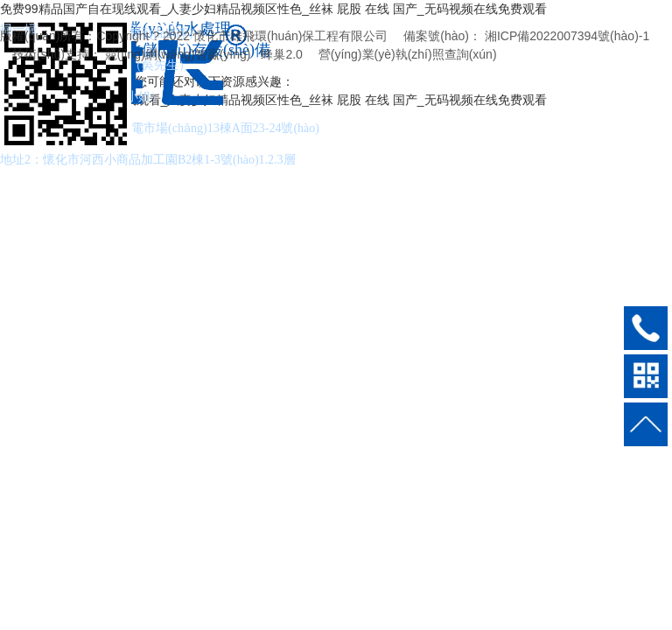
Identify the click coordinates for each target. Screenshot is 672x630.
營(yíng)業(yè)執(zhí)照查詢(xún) (408, 54)
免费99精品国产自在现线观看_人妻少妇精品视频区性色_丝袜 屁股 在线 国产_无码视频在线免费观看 (273, 9)
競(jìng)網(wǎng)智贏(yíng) (178, 54)
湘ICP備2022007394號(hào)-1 (567, 36)
